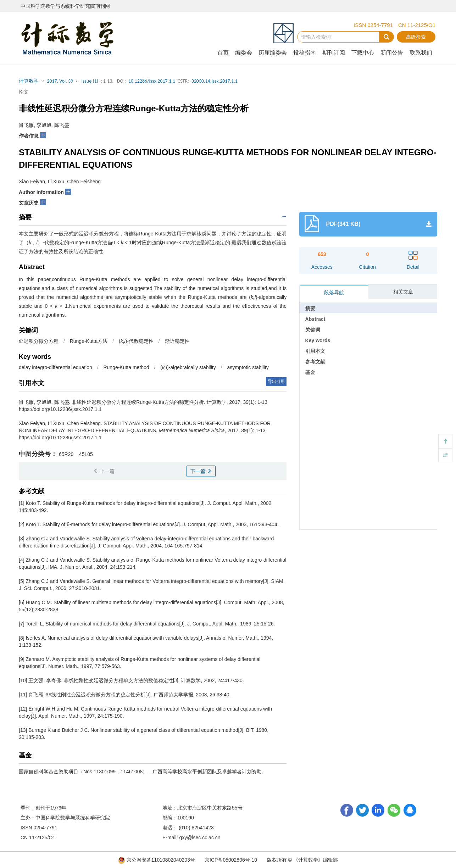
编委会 (244, 53)
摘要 (310, 308)
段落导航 (334, 293)
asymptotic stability (248, 367)
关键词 (313, 330)
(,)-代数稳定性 (136, 341)
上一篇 (104, 471)
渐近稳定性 (177, 341)
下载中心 (363, 53)
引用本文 (315, 351)
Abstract (315, 319)
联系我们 (421, 53)
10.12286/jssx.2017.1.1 (152, 81)
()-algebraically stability (188, 367)
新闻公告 (392, 53)
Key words (318, 340)
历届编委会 (273, 53)
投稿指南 (305, 53)
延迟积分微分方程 (39, 341)
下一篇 (201, 471)
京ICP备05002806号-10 (231, 860)
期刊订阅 (334, 53)
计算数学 (29, 81)
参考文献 (315, 362)
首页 (223, 53)
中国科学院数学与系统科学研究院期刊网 (65, 6)
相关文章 (403, 292)
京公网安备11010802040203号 (157, 860)
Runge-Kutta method (126, 367)
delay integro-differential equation (55, 367)
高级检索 (416, 37)
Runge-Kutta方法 (89, 341)
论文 (24, 92)
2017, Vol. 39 (60, 81)
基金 (310, 372)
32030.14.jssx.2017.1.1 (215, 81)
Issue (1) (90, 81)
